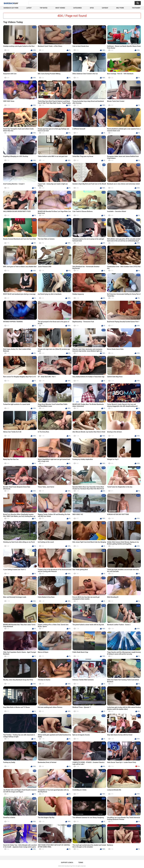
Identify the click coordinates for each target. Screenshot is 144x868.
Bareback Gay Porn (11, 8)
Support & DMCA (67, 863)
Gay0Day (105, 8)
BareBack (11, 3)
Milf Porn (120, 8)
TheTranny (136, 8)
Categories (77, 8)
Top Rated (43, 8)
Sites (92, 8)
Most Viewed (60, 8)
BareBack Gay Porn (70, 866)
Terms (81, 863)
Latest (29, 8)
